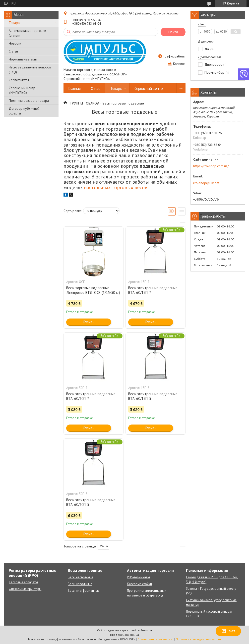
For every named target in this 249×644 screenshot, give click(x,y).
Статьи (13, 51)
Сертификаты (19, 80)
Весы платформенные (84, 591)
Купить (89, 322)
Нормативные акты (23, 59)
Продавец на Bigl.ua (124, 635)
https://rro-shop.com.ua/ (211, 166)
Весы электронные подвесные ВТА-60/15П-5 (153, 396)
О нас (95, 88)
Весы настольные (80, 577)
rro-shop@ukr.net (206, 183)
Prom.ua (146, 630)
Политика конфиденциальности (198, 639)
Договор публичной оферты (24, 111)
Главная (75, 88)
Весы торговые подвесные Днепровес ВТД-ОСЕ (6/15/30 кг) (93, 290)
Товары (14, 23)
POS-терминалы (138, 577)
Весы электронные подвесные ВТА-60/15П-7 (153, 290)
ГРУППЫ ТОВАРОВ (85, 103)
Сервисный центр (149, 88)
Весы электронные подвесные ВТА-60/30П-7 (91, 396)
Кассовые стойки (139, 584)
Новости (15, 43)
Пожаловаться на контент (156, 639)
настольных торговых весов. (116, 187)
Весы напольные (80, 584)
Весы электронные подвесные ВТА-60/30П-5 (91, 502)
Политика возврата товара (29, 101)
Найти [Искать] (173, 32)
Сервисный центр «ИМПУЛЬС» (22, 90)
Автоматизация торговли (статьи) (27, 33)
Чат (228, 631)
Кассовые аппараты (23, 582)
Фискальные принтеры (25, 589)
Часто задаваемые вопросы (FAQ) (30, 70)
